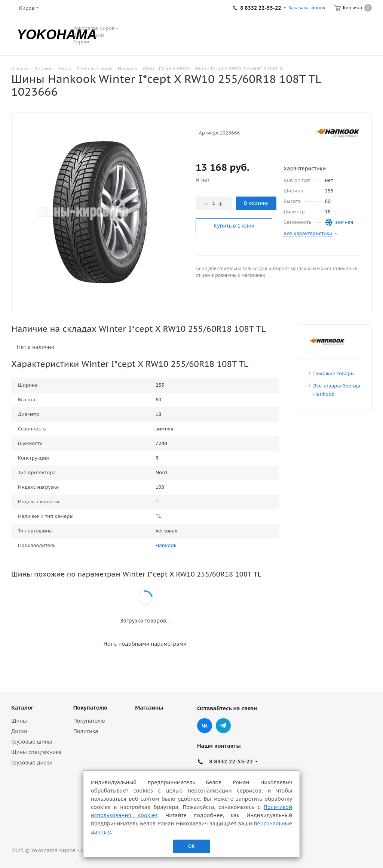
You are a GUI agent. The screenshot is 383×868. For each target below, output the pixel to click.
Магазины (149, 708)
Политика (86, 731)
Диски (19, 731)
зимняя (344, 222)
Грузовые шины (32, 742)
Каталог (22, 708)
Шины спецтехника (36, 752)
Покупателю (90, 708)
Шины (19, 721)
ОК (191, 846)
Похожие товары (334, 373)
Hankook (166, 545)
